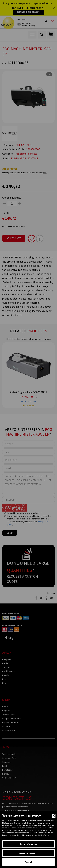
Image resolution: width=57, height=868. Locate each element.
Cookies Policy (43, 835)
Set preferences (28, 844)
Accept (29, 862)
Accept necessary (28, 853)
